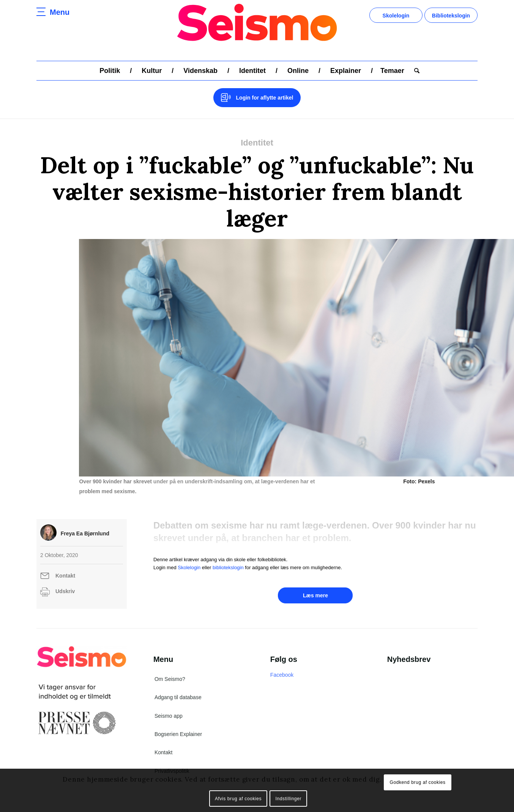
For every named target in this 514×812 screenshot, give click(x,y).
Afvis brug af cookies (238, 799)
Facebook (282, 665)
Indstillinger (289, 799)
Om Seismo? (170, 669)
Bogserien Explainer (178, 724)
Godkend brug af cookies (417, 782)
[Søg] (414, 71)
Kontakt (65, 566)
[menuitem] (110, 71)
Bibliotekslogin (451, 16)
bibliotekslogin (228, 558)
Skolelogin (396, 16)
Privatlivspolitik (172, 761)
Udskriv (65, 581)
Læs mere (315, 586)
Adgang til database (178, 687)
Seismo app (169, 706)
